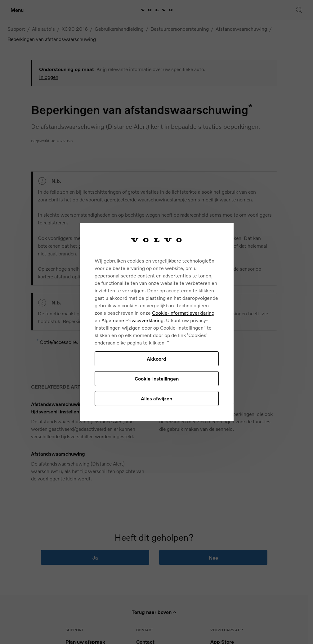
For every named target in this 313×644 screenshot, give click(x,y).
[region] (157, 322)
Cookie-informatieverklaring (183, 313)
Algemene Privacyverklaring (132, 320)
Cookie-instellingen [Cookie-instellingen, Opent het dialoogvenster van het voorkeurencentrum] (157, 378)
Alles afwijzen (156, 398)
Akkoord (156, 359)
